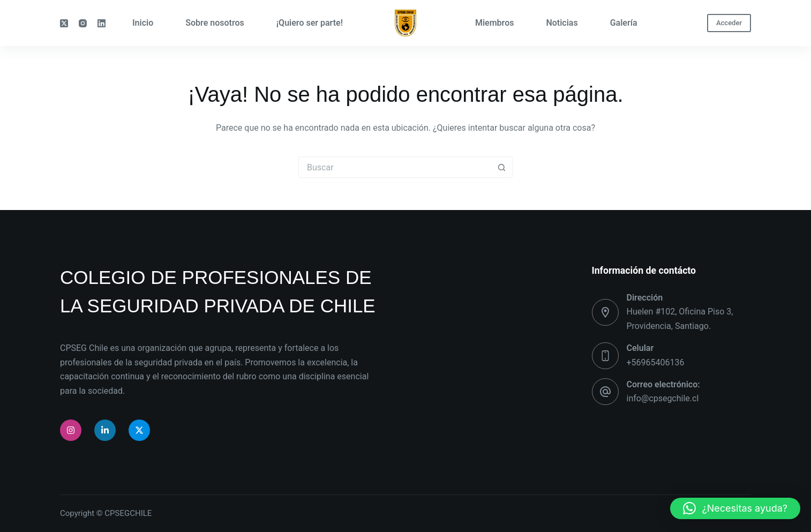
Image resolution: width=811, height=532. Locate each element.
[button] (735, 508)
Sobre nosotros (215, 23)
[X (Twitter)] (64, 23)
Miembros (494, 23)
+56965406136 (656, 362)
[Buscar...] (395, 167)
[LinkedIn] (102, 23)
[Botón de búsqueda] (502, 167)
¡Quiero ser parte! (310, 23)
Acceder (729, 23)
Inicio (143, 23)
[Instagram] (83, 23)
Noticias (562, 23)
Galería (624, 23)
